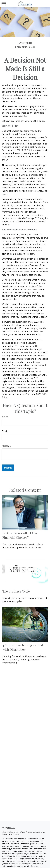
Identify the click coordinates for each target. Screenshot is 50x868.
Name (5, 416)
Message (6, 446)
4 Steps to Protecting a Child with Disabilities (23, 647)
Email (5, 431)
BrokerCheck (14, 834)
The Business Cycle (16, 591)
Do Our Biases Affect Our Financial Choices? (20, 535)
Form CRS (11, 828)
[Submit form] (8, 468)
